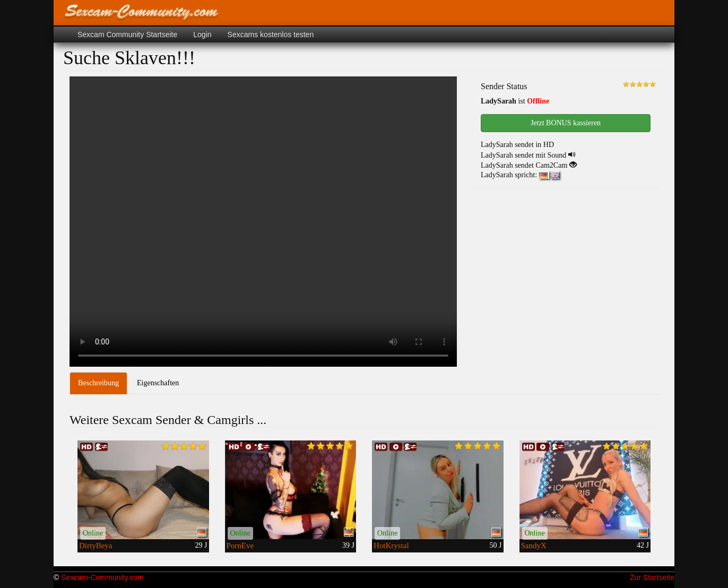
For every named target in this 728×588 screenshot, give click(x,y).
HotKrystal (391, 546)
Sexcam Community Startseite (127, 34)
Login (202, 34)
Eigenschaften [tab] (158, 383)
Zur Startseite (652, 577)
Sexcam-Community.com (102, 577)
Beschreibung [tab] (98, 383)
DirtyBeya (96, 546)
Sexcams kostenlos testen (271, 34)
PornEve (240, 546)
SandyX (534, 546)
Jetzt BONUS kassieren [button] (566, 123)
